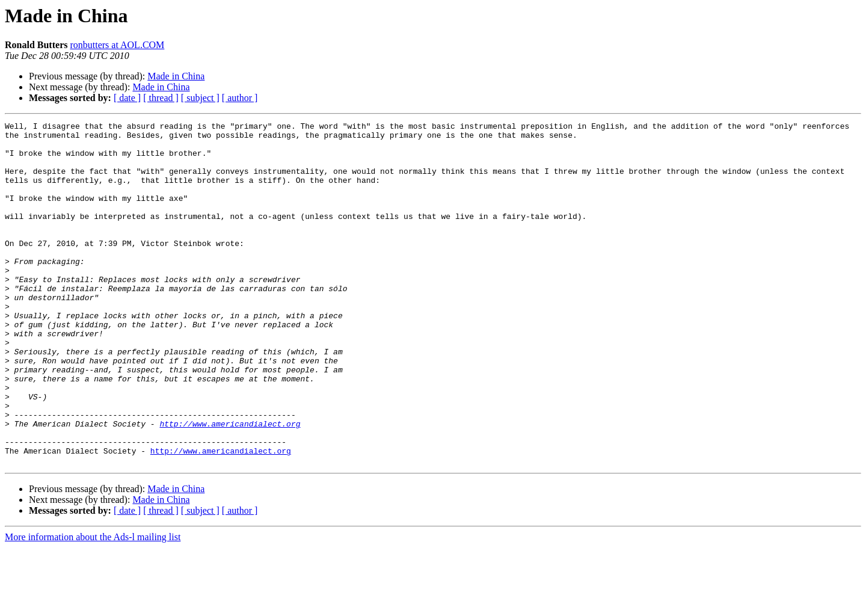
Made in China (176, 76)
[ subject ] (200, 98)
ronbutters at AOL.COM (117, 45)
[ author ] (240, 98)
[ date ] (127, 98)
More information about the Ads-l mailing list (93, 605)
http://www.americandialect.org (230, 485)
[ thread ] (161, 98)
